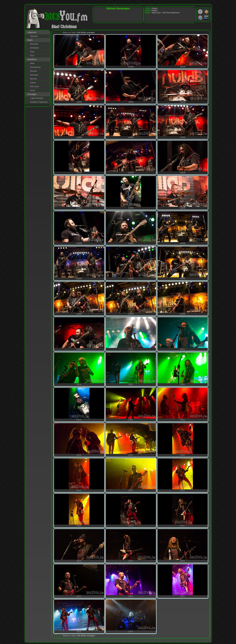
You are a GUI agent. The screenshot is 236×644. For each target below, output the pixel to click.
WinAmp (207, 12)
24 (58, 33)
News (32, 63)
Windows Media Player (200, 18)
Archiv (33, 90)
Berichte (33, 79)
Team (32, 52)
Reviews (34, 71)
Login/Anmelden (37, 98)
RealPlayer (207, 18)
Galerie (33, 83)
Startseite (34, 36)
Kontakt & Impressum (39, 102)
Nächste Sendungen (118, 8)
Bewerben (34, 44)
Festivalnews (35, 67)
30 (61, 33)
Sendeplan (34, 48)
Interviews (34, 75)
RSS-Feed (34, 87)
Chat (32, 56)
